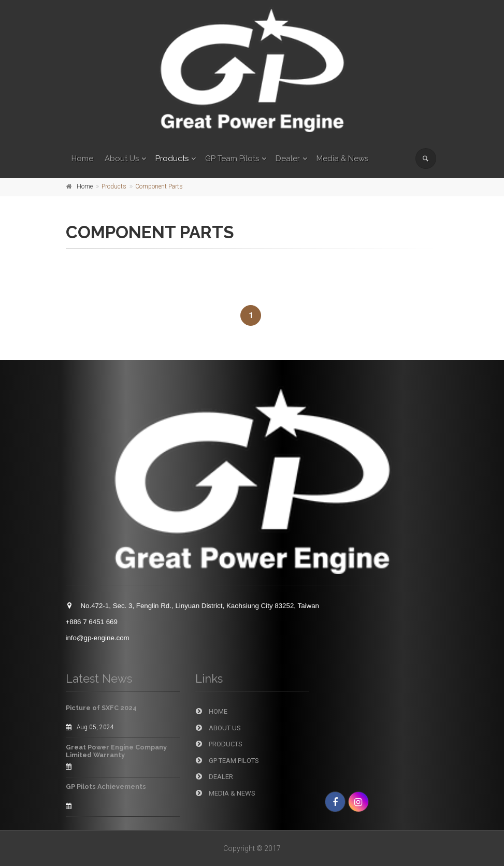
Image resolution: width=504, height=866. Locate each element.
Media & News (342, 158)
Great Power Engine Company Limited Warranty (116, 751)
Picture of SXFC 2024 (101, 708)
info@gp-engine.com (98, 638)
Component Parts (159, 186)
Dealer (288, 158)
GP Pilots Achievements (106, 786)
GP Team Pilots (232, 158)
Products (172, 158)
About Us (122, 158)
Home (82, 158)
